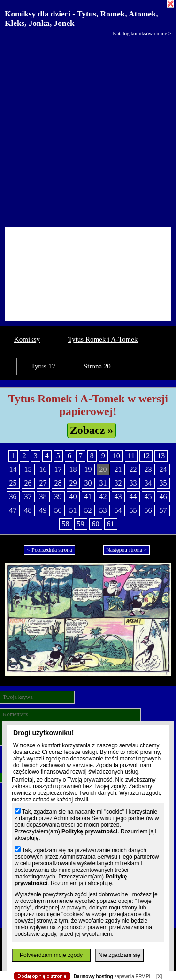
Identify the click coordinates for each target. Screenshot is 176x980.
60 (96, 524)
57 (163, 510)
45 (148, 497)
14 (13, 469)
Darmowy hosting (93, 976)
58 (66, 524)
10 (116, 456)
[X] (159, 976)
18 (73, 469)
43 (118, 497)
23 (148, 469)
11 (131, 456)
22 (133, 469)
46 (163, 497)
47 (13, 510)
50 (58, 510)
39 (58, 497)
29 (73, 483)
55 (133, 510)
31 (103, 483)
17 (58, 469)
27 (43, 483)
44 (133, 497)
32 (118, 483)
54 (118, 510)
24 (163, 469)
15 (28, 469)
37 (28, 497)
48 (28, 510)
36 (13, 497)
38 (43, 497)
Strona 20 (97, 366)
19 (88, 469)
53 (103, 510)
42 (103, 497)
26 (28, 483)
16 (43, 469)
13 (161, 456)
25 (13, 483)
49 (43, 510)
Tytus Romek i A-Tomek (103, 339)
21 (118, 469)
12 (146, 456)
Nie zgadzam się (119, 955)
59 (81, 524)
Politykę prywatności (89, 831)
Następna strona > (126, 550)
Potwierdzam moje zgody (51, 955)
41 (88, 497)
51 (73, 510)
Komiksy (27, 339)
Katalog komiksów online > (142, 33)
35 (163, 483)
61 (111, 524)
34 (148, 483)
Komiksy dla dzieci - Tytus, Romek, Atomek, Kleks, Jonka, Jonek (81, 19)
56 (148, 510)
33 (133, 483)
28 (58, 483)
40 (73, 497)
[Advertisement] (88, 129)
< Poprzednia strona (49, 550)
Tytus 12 (43, 366)
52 (88, 510)
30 (88, 483)
